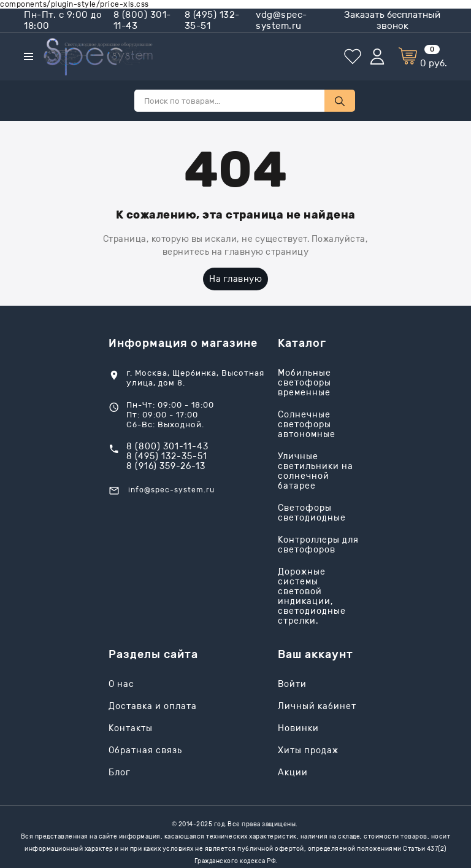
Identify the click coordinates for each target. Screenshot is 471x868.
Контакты (131, 729)
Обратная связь (145, 751)
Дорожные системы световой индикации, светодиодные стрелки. (312, 597)
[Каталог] (29, 56)
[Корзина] (423, 57)
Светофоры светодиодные (312, 513)
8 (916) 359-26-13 (166, 467)
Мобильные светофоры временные (304, 383)
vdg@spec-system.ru (281, 20)
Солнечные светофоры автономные (307, 425)
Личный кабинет (317, 707)
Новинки (298, 729)
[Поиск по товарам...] (229, 101)
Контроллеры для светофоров (318, 545)
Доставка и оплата (153, 707)
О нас (121, 684)
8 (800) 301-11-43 (142, 20)
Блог (120, 773)
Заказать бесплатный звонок (392, 20)
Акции (293, 773)
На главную (235, 279)
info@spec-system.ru (171, 490)
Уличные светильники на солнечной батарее (316, 471)
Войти (292, 684)
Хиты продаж (308, 751)
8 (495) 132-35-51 (212, 20)
